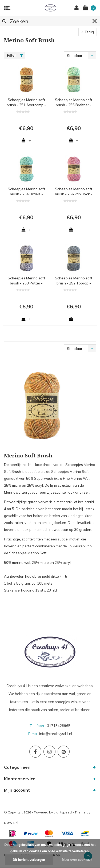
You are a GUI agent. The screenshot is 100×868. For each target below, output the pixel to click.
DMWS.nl (11, 823)
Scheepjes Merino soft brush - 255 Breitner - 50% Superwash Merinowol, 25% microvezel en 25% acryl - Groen (74, 102)
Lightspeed (63, 812)
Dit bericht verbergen (29, 860)
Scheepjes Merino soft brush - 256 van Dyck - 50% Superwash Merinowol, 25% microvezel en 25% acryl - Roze (74, 192)
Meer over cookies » (77, 860)
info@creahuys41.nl (56, 734)
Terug (88, 32)
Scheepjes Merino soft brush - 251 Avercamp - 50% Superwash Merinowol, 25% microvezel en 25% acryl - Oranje (26, 102)
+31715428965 (58, 726)
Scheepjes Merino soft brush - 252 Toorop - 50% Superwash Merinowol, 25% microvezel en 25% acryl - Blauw (74, 281)
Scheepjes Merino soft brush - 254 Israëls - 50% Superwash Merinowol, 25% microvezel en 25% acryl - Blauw (26, 192)
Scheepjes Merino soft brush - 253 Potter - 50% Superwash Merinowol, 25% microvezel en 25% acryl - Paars (26, 281)
